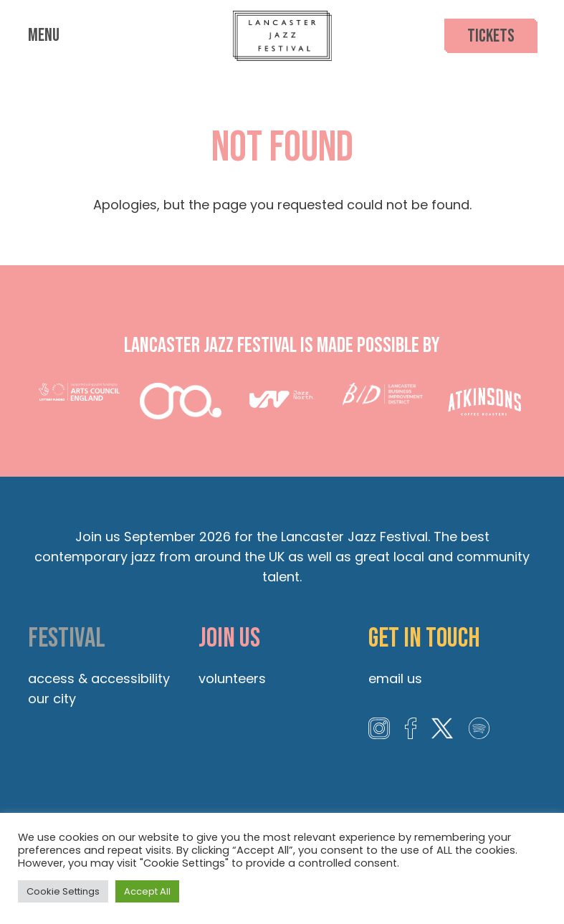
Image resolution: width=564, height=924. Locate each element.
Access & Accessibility (99, 678)
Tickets (491, 36)
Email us (395, 678)
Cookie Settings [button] (63, 891)
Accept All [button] (147, 891)
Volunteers (232, 678)
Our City (52, 699)
